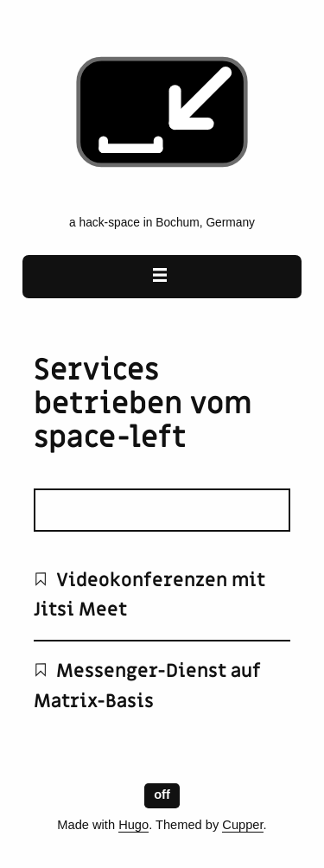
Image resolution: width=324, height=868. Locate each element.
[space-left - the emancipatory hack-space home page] (162, 198)
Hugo (133, 825)
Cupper (242, 825)
